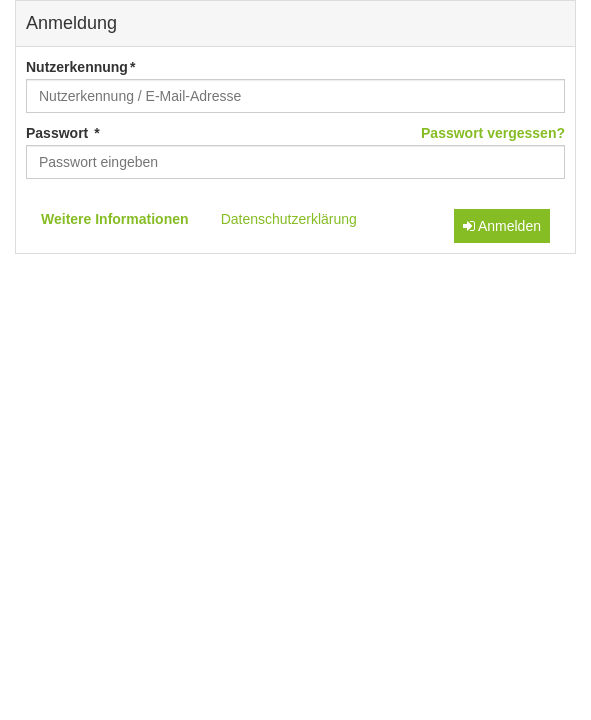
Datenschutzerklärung (289, 219)
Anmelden (502, 226)
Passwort (59, 133)
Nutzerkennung (77, 67)
